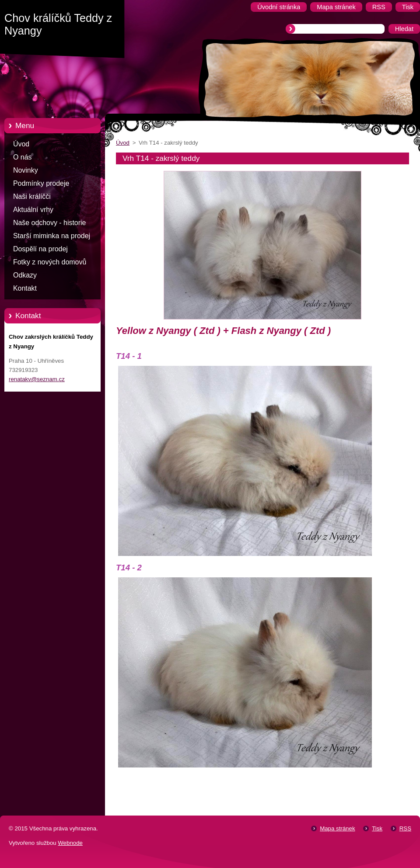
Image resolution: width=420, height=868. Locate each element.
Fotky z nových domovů (50, 262)
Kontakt (25, 288)
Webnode (70, 843)
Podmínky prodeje (41, 183)
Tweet (401, 782)
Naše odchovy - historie (49, 223)
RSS (405, 828)
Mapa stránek (337, 828)
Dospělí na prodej (40, 249)
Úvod (21, 144)
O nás (22, 157)
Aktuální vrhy (33, 210)
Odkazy (25, 275)
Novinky (26, 170)
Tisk (377, 828)
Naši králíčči (32, 196)
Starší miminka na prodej (52, 236)
